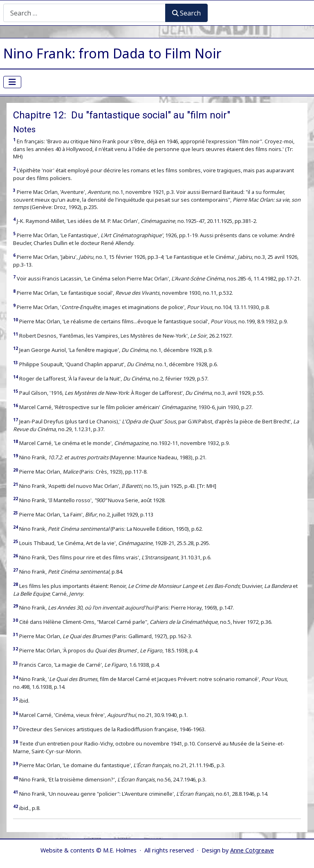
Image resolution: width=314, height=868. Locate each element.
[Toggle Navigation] (12, 82)
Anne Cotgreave (252, 850)
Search (186, 13)
